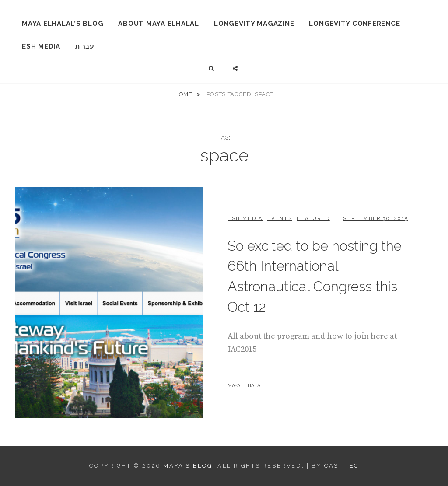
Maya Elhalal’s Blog (63, 24)
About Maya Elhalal (159, 24)
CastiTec (341, 466)
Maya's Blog (188, 466)
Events (280, 219)
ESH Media (41, 46)
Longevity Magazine (254, 24)
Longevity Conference (354, 24)
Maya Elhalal (245, 386)
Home (184, 94)
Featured (313, 219)
